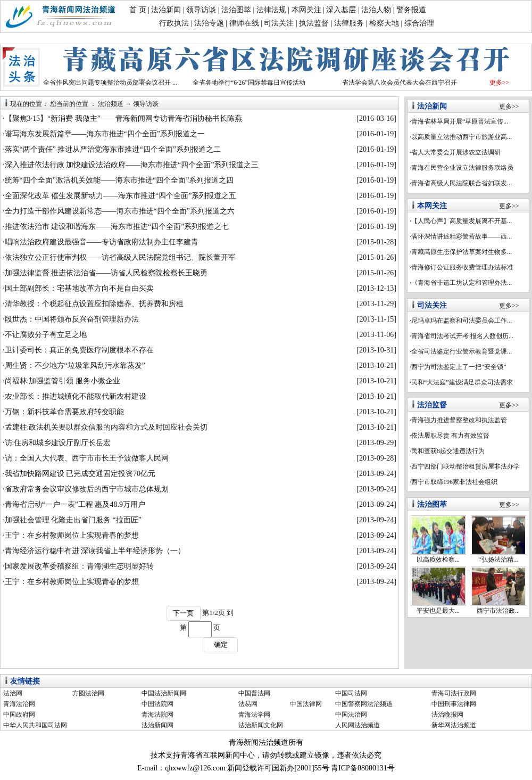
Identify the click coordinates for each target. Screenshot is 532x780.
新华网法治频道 (454, 725)
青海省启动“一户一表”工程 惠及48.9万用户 (75, 504)
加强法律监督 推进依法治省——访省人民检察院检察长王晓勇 (106, 273)
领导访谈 (201, 10)
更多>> (500, 83)
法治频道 (111, 104)
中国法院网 (157, 704)
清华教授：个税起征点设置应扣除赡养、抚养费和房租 (94, 304)
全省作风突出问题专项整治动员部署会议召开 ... (110, 83)
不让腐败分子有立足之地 (46, 335)
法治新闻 (166, 10)
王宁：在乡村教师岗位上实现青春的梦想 (72, 535)
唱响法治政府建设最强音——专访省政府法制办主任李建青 (102, 242)
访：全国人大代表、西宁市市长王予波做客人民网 (87, 458)
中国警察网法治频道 (364, 704)
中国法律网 (306, 704)
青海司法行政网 (454, 693)
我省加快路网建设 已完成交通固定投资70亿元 (80, 474)
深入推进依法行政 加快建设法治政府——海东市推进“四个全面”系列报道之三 (132, 165)
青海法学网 (254, 715)
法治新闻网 (157, 725)
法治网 (13, 693)
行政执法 (174, 23)
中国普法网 (254, 693)
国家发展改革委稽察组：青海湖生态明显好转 (79, 566)
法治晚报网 (447, 715)
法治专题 (209, 23)
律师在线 (244, 23)
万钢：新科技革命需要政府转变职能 (64, 412)
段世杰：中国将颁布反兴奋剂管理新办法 (72, 319)
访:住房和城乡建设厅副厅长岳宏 (58, 443)
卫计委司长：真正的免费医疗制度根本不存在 (79, 350)
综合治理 (419, 23)
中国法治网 (351, 715)
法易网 (248, 704)
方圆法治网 (88, 693)
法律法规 (271, 10)
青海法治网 (19, 704)
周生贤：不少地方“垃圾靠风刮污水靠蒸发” (75, 366)
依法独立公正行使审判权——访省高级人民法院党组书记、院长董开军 (120, 257)
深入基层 (341, 10)
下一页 (183, 613)
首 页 (138, 10)
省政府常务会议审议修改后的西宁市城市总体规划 (87, 489)
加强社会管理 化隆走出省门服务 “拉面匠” (73, 520)
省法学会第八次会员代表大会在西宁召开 (400, 83)
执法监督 (314, 23)
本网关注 (306, 10)
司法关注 (279, 23)
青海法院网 (157, 715)
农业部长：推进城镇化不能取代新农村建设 (76, 396)
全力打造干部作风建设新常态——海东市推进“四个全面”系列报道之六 (120, 211)
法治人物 (376, 10)
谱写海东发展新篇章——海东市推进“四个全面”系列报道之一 (105, 134)
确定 (221, 644)
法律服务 (349, 23)
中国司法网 (351, 693)
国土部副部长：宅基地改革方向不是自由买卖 (79, 288)
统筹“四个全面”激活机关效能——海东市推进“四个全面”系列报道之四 (119, 180)
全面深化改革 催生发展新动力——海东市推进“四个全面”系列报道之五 (121, 196)
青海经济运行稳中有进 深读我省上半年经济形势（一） (95, 551)
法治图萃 (236, 10)
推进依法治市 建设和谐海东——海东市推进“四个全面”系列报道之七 (117, 227)
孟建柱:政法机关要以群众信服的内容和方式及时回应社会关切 (106, 427)
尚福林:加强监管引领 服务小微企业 (63, 381)
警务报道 (411, 10)
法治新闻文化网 (261, 725)
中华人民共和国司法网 (35, 725)
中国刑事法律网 (454, 704)
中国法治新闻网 (164, 693)
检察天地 (384, 23)
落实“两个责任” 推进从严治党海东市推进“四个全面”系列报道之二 (113, 149)
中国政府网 (19, 715)
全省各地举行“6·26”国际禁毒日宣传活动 (249, 83)
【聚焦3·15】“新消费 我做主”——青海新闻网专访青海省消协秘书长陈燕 (123, 118)
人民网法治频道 (358, 725)
